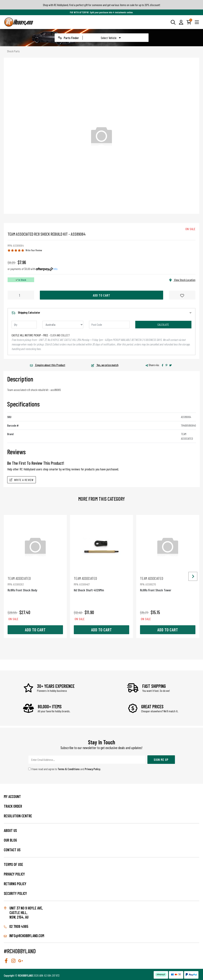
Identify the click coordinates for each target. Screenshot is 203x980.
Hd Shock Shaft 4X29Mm (101, 584)
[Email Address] (87, 760)
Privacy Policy (92, 769)
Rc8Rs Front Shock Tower (168, 584)
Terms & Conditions (69, 769)
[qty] (24, 325)
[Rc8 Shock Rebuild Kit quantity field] (21, 295)
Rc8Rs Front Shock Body (35, 584)
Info (55, 269)
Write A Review (22, 480)
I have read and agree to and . (65, 769)
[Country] (63, 325)
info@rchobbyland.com (24, 936)
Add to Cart (101, 295)
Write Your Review (34, 250)
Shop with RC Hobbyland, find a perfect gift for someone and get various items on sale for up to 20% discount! (102, 5)
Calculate (163, 324)
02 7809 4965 (16, 926)
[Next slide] (193, 576)
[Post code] (109, 325)
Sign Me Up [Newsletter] (161, 760)
